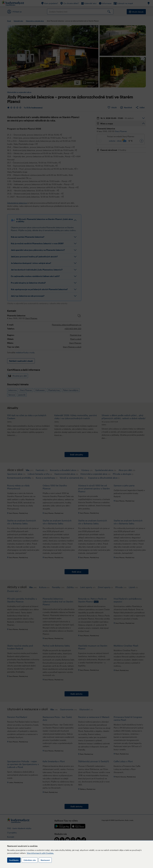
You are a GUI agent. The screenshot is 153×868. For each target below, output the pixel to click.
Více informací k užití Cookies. (40, 853)
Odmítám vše (30, 860)
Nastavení (45, 860)
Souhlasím (14, 860)
